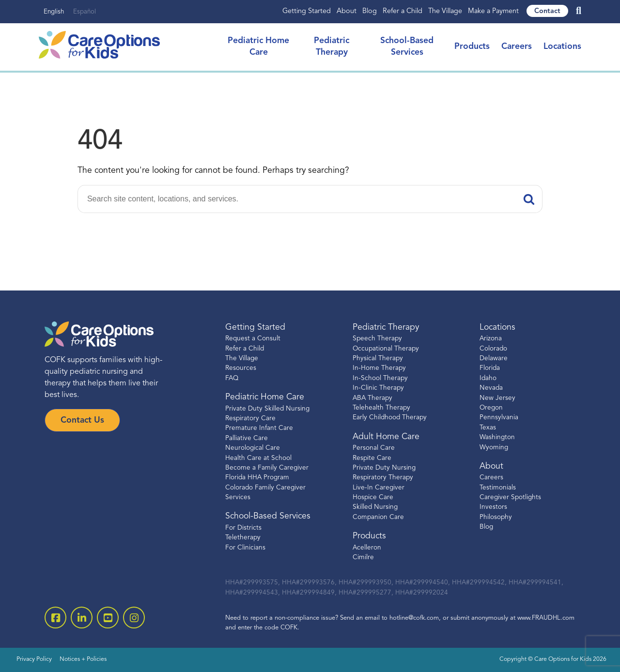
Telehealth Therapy (381, 408)
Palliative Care (247, 438)
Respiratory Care (250, 419)
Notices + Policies (83, 659)
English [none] (54, 12)
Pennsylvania (499, 418)
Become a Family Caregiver (267, 468)
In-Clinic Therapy (378, 388)
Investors (493, 507)
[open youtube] (108, 618)
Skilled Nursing (375, 507)
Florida (490, 368)
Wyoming (494, 448)
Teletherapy (243, 538)
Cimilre (363, 557)
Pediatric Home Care (265, 397)
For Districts (243, 528)
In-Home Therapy (379, 368)
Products (472, 47)
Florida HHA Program (257, 478)
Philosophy (496, 517)
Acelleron (367, 548)
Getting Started (307, 11)
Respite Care (372, 458)
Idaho (488, 378)
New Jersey (497, 398)
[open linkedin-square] (82, 618)
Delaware (494, 359)
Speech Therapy (377, 339)
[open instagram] (134, 618)
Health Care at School (258, 458)
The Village (445, 11)
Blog (370, 11)
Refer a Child (403, 11)
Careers (517, 47)
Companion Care (378, 517)
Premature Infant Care (259, 428)
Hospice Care (373, 497)
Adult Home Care (386, 437)
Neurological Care (253, 448)
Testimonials (498, 488)
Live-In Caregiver (379, 488)
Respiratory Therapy (383, 478)
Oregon (491, 408)
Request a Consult (253, 339)
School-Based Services (268, 516)
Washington (497, 437)
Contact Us (82, 420)
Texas (488, 428)
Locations (562, 47)
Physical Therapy (378, 359)
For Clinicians (245, 548)
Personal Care (374, 448)
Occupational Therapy (386, 349)
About (347, 11)
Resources (241, 368)
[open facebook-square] (55, 618)
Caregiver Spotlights (510, 497)
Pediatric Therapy (386, 328)
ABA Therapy (372, 398)
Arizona (491, 339)
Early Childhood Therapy (390, 418)
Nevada (491, 388)
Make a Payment (493, 11)
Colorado (493, 349)
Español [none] (85, 12)
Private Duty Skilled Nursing (267, 409)
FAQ (232, 378)
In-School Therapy (380, 378)
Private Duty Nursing (384, 468)
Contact (547, 11)
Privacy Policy (34, 659)
